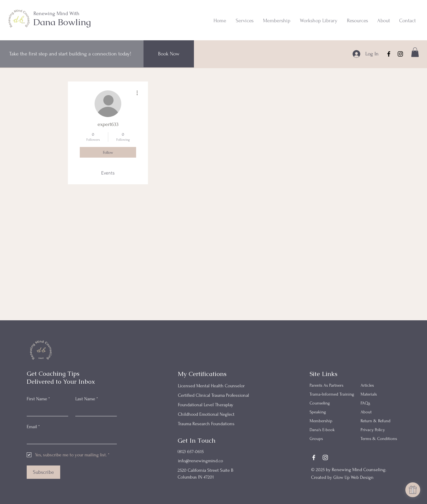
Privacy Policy (373, 430)
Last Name (87, 399)
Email (33, 427)
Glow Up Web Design (353, 477)
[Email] (70, 438)
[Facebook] (389, 54)
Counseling (320, 403)
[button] (244, 21)
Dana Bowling (62, 22)
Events (108, 173)
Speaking (318, 412)
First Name (38, 399)
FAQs (365, 403)
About (366, 412)
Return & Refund (376, 421)
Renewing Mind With (56, 13)
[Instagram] (400, 54)
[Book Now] (169, 54)
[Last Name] (94, 410)
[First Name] (46, 410)
